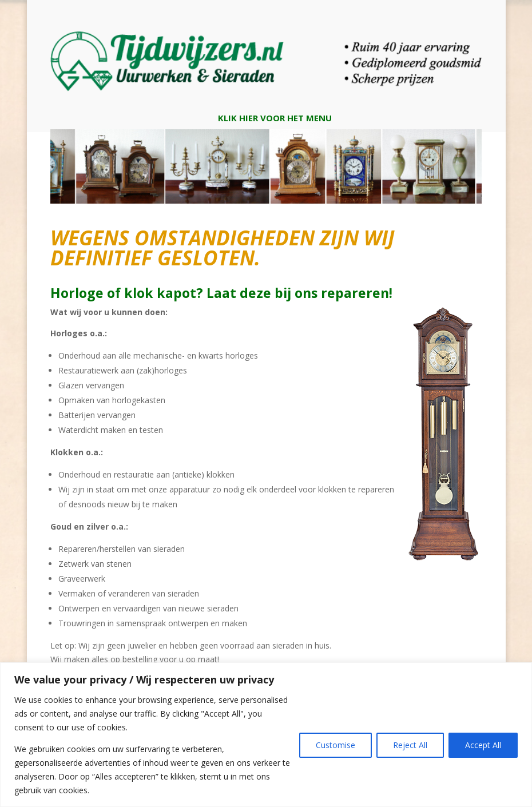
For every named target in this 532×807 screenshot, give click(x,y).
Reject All (410, 745)
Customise (336, 745)
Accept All (483, 745)
